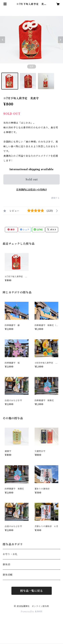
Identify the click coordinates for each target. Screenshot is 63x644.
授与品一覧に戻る (31, 591)
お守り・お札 (10, 554)
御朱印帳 (8, 575)
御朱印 (6, 564)
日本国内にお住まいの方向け (32, 190)
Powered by (32, 612)
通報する (55, 198)
